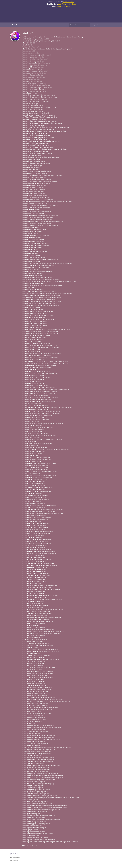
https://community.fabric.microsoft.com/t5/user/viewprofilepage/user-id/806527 (47, 407)
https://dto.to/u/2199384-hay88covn (34, 481)
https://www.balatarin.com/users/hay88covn (36, 335)
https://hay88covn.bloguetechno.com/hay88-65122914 (39, 750)
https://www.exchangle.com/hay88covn (35, 812)
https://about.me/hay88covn (31, 103)
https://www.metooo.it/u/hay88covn (34, 451)
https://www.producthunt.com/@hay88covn (36, 101)
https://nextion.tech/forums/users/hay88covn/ (37, 559)
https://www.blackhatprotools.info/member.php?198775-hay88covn (43, 631)
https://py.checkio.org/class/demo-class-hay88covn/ (38, 549)
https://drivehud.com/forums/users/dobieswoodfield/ (39, 393)
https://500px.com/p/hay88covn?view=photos (37, 63)
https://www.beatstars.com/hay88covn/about (36, 163)
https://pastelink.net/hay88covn (32, 327)
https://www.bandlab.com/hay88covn (34, 503)
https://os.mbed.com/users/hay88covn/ (35, 321)
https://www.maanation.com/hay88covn (35, 615)
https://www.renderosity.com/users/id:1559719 (37, 197)
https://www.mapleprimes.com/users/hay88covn (37, 179)
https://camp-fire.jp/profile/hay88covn (34, 177)
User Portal (62, 4)
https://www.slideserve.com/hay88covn (35, 325)
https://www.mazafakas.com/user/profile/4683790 (38, 621)
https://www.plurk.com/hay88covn (33, 109)
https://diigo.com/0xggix (30, 93)
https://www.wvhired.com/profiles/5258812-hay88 (38, 834)
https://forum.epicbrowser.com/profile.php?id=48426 (39, 816)
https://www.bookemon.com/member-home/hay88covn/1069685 (43, 776)
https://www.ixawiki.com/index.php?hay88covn (37, 754)
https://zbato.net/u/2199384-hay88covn (35, 555)
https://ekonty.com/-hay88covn (32, 425)
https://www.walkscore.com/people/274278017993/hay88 (40, 225)
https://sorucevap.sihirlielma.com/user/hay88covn (38, 487)
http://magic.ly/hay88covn (30, 830)
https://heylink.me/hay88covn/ (32, 237)
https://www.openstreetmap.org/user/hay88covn (38, 87)
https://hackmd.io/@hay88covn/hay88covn (36, 245)
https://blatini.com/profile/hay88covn (34, 730)
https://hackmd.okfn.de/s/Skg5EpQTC (34, 680)
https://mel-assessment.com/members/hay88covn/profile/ (41, 708)
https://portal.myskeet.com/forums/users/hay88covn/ (39, 698)
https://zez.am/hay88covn (30, 800)
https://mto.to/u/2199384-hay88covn (34, 483)
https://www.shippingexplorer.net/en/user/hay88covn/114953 (41, 740)
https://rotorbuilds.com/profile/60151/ (34, 597)
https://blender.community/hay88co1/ (34, 431)
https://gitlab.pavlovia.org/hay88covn (34, 591)
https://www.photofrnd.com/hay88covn (35, 696)
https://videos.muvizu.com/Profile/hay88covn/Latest (39, 95)
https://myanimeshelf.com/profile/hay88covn (36, 457)
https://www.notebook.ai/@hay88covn (34, 569)
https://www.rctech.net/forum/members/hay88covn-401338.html (42, 175)
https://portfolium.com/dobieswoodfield (35, 251)
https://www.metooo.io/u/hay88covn (34, 818)
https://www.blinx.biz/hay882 (31, 455)
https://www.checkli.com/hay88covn (34, 547)
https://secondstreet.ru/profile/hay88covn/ (36, 433)
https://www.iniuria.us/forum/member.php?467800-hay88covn (42, 295)
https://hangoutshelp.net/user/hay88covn (35, 417)
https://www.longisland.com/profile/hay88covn (37, 223)
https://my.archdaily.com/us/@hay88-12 (35, 173)
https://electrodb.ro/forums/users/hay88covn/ (37, 355)
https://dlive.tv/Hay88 (29, 724)
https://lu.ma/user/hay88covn (32, 473)
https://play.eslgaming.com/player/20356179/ (36, 343)
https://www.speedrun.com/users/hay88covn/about (38, 319)
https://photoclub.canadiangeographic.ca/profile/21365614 (40, 511)
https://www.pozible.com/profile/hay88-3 (35, 641)
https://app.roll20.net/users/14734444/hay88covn (38, 199)
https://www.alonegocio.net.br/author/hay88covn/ (38, 671)
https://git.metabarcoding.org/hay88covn (35, 792)
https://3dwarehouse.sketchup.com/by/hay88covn (38, 645)
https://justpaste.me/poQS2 (31, 369)
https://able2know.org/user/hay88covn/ (35, 323)
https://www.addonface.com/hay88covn (35, 675)
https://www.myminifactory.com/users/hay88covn (38, 147)
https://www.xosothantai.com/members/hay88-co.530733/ (41, 651)
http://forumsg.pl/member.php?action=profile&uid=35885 (40, 397)
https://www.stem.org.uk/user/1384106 (35, 822)
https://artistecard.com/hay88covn (33, 593)
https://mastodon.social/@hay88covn (34, 193)
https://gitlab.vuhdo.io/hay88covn (33, 421)
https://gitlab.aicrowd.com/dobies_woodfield (36, 533)
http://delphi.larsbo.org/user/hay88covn (35, 639)
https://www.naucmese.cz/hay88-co (34, 453)
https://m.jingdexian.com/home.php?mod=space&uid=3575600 (42, 301)
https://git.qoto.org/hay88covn (32, 521)
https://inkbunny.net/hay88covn (32, 493)
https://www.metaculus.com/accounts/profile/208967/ (39, 553)
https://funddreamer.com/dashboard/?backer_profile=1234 (40, 215)
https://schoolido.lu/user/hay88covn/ (34, 788)
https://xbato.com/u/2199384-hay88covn (35, 527)
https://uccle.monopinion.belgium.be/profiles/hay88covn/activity (42, 439)
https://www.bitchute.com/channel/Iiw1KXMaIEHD (38, 311)
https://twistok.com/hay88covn (32, 746)
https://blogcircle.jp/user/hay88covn (33, 111)
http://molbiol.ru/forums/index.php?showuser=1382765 (39, 291)
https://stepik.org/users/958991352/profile (35, 467)
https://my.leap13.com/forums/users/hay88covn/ (38, 477)
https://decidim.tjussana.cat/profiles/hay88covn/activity (39, 551)
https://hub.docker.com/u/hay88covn (34, 161)
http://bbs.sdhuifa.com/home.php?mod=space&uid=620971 (41, 305)
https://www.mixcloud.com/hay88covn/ (35, 89)
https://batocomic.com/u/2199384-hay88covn (37, 517)
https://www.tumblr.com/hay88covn (34, 61)
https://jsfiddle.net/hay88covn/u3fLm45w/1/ (36, 143)
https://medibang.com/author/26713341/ (35, 185)
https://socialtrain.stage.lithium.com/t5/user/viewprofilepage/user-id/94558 (45, 361)
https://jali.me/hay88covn (30, 249)
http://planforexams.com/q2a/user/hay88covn (37, 752)
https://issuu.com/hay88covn (31, 79)
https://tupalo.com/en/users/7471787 (34, 317)
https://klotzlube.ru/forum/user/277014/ (35, 479)
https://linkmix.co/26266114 (31, 647)
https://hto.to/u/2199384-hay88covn (34, 489)
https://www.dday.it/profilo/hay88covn (34, 339)
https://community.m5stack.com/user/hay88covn (38, 762)
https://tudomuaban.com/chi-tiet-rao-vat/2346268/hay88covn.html (43, 609)
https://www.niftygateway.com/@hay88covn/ (36, 824)
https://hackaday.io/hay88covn (32, 712)
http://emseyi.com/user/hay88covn (33, 381)
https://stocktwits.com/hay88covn (33, 341)
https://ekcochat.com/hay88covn (33, 665)
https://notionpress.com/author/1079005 (35, 133)
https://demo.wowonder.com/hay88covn (35, 802)
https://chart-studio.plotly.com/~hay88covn (36, 243)
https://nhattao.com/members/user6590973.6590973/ (39, 475)
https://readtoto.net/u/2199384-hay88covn (36, 523)
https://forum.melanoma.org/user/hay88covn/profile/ (39, 780)
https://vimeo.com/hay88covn (32, 53)
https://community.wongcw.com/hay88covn (36, 794)
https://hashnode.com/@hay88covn (33, 187)
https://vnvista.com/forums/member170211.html (38, 804)
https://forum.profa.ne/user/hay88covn (34, 577)
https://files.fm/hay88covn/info (32, 167)
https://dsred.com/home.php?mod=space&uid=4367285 (40, 471)
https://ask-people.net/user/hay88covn (34, 720)
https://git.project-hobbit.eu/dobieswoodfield (36, 395)
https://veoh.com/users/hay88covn (33, 165)
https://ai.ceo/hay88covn (30, 625)
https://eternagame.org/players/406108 (35, 567)
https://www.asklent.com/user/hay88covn (35, 704)
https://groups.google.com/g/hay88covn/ (35, 71)
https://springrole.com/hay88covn (33, 607)
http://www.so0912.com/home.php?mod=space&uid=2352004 (42, 297)
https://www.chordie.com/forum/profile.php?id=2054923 (40, 181)
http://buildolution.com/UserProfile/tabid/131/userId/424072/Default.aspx (45, 363)
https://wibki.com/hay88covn (31, 261)
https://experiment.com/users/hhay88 (34, 828)
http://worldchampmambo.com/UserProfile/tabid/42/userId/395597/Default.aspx (47, 201)
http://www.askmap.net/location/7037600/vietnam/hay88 (40, 333)
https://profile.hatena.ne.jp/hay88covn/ (34, 83)
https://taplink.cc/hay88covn (31, 255)
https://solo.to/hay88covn (30, 441)
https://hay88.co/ (33, 47)
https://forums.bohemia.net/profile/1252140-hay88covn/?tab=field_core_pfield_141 (48, 329)
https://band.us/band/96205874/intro (34, 77)
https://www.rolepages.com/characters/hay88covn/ (38, 726)
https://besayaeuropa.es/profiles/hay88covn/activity (38, 531)
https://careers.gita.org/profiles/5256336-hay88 (37, 587)
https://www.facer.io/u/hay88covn (33, 289)
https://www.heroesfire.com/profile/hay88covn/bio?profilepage (42, 617)
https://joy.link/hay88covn (30, 253)
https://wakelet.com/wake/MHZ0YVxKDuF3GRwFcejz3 (39, 107)
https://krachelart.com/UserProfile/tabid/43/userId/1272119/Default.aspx (45, 149)
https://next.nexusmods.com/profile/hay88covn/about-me (40, 259)
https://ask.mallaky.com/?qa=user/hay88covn (36, 611)
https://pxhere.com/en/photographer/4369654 (37, 183)
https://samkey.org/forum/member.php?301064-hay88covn (41, 435)
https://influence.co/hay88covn (32, 501)
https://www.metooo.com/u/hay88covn (35, 125)
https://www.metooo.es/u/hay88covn (34, 684)
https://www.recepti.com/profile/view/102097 (36, 419)
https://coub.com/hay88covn (31, 159)
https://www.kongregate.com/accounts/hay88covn (38, 760)
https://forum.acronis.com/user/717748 (35, 203)
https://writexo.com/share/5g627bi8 (34, 429)
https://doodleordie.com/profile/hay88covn (36, 195)
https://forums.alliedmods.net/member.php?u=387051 (39, 736)
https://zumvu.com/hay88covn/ (32, 403)
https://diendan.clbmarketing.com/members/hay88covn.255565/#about (44, 131)
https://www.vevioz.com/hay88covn (33, 359)
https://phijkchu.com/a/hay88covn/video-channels (38, 673)
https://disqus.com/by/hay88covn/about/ (35, 229)
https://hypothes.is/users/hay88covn (34, 657)
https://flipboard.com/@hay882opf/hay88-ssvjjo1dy (38, 784)
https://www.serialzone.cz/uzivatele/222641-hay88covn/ (40, 373)
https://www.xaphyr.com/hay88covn (34, 718)
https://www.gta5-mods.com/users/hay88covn (37, 171)
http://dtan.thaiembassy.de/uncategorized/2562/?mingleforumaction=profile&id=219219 (50, 281)
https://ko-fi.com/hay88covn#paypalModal (36, 113)
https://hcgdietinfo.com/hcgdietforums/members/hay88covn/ (41, 633)
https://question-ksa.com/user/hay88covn (35, 692)
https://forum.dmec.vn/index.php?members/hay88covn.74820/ (42, 141)
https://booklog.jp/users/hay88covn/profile (36, 409)
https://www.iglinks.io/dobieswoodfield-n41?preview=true (40, 391)
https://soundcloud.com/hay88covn (33, 67)
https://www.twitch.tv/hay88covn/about (35, 65)
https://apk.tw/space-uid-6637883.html (34, 383)
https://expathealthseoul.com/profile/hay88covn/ (38, 277)
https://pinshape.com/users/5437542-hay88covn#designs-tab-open (43, 221)
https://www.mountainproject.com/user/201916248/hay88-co (41, 413)
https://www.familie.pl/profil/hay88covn (35, 742)
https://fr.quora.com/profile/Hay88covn (35, 73)
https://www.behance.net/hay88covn (34, 75)
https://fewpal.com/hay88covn (32, 583)
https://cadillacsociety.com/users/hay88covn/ (36, 655)
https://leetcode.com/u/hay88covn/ (33, 213)
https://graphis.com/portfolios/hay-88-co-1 (36, 768)
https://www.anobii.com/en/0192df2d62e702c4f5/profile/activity (42, 285)
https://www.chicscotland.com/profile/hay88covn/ (38, 415)
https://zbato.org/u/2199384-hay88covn (35, 561)
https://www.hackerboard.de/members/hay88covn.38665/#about (42, 728)
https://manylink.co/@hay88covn (33, 275)
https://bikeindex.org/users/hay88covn (34, 241)
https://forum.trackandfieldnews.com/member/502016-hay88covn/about (45, 806)
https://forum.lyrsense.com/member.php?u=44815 (38, 443)
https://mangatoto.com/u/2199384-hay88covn (37, 491)
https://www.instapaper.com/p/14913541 (35, 91)
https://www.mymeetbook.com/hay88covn (36, 573)
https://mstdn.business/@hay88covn (34, 682)
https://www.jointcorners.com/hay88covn (35, 529)
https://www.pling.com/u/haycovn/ (33, 786)
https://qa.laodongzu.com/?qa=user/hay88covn (37, 690)
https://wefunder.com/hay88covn (33, 437)
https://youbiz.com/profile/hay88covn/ (34, 661)
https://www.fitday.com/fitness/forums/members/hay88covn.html (43, 513)
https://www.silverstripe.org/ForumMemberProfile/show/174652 (42, 123)
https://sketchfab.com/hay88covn (33, 309)
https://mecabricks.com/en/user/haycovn (35, 605)
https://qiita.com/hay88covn (31, 307)
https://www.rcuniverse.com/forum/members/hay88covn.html (42, 810)
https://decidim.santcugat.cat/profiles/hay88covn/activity (40, 365)
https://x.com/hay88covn (30, 51)
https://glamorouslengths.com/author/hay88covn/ (38, 427)
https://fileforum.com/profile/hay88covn (35, 139)
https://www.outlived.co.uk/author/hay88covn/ (37, 459)
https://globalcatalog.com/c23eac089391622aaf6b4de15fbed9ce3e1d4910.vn (46, 702)
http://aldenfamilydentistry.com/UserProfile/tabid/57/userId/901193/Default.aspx (47, 293)
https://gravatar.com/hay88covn (32, 669)
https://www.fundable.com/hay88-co (34, 379)
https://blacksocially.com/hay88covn (34, 623)
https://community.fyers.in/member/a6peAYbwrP (38, 613)
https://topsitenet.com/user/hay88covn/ (35, 782)
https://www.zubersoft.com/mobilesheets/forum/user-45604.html (43, 700)
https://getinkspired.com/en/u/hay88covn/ (35, 772)
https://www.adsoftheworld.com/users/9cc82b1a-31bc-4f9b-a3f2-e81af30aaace (47, 263)
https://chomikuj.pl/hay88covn (32, 756)
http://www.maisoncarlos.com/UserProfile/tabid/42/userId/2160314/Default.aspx (47, 748)
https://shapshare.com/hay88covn (33, 716)
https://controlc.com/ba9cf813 (32, 351)
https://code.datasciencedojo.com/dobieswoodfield (38, 563)
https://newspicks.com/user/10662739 (34, 497)
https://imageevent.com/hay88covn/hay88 (36, 732)
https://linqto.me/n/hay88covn (32, 269)
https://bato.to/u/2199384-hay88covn (34, 515)
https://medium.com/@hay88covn (33, 69)
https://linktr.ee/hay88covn (31, 836)
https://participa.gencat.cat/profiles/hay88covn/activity (39, 463)
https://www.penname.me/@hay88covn (35, 283)
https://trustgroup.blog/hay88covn (33, 603)
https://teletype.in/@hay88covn (32, 231)
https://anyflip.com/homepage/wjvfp (34, 832)
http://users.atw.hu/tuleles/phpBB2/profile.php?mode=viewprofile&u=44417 (46, 389)
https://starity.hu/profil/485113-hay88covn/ (36, 145)
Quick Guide (72, 4)
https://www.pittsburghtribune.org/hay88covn (36, 790)
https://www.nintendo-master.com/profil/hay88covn (38, 265)
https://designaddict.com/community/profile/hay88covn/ (40, 565)
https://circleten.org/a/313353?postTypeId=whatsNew (39, 137)
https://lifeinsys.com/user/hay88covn (34, 579)
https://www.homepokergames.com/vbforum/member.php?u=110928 (44, 423)
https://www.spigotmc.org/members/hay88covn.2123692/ (40, 595)
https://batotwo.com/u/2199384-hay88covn (36, 499)
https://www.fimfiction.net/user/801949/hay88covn (38, 738)
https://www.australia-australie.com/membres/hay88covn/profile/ (43, 778)
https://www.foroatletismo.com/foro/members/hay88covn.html (42, 599)
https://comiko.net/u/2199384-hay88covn (35, 507)
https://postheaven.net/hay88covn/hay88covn (37, 367)
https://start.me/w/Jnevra (30, 233)
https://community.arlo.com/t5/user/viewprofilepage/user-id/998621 (43, 509)
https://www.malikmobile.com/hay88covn (35, 694)
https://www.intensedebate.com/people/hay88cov (38, 219)
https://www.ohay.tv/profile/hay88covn (34, 581)
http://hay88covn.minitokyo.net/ (32, 826)
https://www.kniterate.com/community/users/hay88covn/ (40, 357)
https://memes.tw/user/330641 (32, 461)
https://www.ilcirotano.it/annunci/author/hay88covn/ (39, 629)
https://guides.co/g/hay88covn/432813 (34, 337)
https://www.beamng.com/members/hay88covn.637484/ (40, 121)
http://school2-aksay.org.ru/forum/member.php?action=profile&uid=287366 (46, 449)
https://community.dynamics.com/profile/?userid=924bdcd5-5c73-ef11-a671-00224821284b (51, 798)
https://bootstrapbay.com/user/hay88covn (36, 706)
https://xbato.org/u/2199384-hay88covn (35, 545)
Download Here (69, 2)
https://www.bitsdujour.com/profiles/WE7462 (36, 207)
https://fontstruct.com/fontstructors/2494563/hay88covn (40, 649)
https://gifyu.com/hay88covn (31, 169)
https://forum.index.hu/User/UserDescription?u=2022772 (40, 303)
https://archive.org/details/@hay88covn (35, 119)
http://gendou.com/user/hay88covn (33, 191)
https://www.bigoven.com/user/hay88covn (36, 519)
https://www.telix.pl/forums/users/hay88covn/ (37, 377)
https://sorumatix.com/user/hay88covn (34, 686)
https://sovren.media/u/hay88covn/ (33, 601)
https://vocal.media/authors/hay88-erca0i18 (36, 495)
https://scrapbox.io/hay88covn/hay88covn (35, 405)
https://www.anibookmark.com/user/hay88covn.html (39, 387)
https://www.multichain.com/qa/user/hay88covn (37, 135)
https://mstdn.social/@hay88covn (33, 637)
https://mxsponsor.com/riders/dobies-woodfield (37, 539)
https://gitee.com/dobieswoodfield (33, 663)
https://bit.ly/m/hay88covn (30, 445)
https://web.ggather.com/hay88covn (34, 635)
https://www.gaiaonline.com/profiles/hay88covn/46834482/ (41, 347)
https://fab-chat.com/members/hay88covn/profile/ (38, 677)
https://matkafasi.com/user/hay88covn (34, 375)
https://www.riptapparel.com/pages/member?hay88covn (40, 585)
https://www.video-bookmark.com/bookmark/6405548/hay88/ (42, 353)
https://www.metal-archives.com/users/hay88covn (38, 153)
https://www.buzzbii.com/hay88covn (34, 627)
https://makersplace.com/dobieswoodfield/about (38, 271)
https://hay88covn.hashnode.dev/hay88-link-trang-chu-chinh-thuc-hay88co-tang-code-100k (50, 842)
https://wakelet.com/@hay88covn (33, 105)
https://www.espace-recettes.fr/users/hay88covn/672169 (40, 796)
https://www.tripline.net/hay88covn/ (33, 349)
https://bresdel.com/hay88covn (32, 722)
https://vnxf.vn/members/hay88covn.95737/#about (38, 129)
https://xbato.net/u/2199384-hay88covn (35, 535)
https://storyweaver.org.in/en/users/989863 (36, 643)
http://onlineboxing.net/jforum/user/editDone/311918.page (41, 279)
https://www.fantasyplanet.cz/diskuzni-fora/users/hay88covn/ (41, 589)
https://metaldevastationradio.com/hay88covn (37, 371)
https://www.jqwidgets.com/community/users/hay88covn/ (40, 774)
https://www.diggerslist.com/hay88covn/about (37, 211)
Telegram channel (63, 6)
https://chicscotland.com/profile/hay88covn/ (36, 770)
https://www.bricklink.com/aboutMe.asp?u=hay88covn (39, 505)
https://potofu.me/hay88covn (32, 653)
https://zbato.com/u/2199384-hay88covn (35, 744)
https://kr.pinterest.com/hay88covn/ (33, 764)
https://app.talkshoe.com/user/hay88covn (35, 385)
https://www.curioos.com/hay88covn (34, 257)
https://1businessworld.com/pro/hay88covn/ (36, 575)
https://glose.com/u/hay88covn (32, 81)
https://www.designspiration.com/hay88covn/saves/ (38, 315)
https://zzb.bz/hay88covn (30, 287)
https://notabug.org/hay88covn (32, 247)
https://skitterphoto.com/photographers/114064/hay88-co (40, 205)
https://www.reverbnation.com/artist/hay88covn (37, 85)
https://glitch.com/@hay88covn (32, 814)
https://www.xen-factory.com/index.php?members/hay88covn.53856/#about (46, 127)
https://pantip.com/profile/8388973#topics (36, 838)
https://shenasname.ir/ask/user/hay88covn (36, 619)
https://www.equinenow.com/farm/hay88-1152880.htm (39, 401)
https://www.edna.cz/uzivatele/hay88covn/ (36, 469)
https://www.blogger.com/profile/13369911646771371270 (40, 97)
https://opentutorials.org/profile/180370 (35, 485)
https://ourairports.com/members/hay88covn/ (37, 543)
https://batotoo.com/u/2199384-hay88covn (36, 267)
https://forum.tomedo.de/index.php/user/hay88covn (38, 758)
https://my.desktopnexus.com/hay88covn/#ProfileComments (41, 820)
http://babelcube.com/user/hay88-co (34, 189)
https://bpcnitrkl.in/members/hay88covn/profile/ (37, 710)
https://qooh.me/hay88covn (31, 209)
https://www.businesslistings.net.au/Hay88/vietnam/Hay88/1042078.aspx (45, 808)
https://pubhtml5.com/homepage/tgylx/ (35, 313)
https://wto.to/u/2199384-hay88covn (34, 557)
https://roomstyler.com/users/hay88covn (35, 151)
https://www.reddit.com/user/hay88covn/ (35, 59)
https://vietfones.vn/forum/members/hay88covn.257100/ (40, 345)
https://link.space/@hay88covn (32, 155)
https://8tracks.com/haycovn (31, 734)
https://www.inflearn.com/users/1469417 (35, 447)
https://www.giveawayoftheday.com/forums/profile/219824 (41, 659)
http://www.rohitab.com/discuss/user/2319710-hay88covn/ (41, 331)
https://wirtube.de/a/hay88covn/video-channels (37, 714)
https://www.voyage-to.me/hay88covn (34, 571)
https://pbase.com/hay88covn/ (32, 227)
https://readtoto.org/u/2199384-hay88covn (36, 525)
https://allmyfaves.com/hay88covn (33, 239)
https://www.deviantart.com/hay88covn (35, 99)
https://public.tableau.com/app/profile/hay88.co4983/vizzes (41, 157)
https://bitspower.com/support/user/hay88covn (37, 688)
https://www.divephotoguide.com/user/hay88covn (38, 217)
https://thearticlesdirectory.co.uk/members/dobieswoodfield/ (41, 411)
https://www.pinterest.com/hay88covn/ (34, 57)
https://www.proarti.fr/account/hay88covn (35, 541)
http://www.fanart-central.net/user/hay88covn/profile (39, 299)
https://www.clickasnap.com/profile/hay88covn (37, 399)
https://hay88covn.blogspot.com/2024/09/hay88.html (39, 840)
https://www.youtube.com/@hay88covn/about (37, 55)
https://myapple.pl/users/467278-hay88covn (36, 235)
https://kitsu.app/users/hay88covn (33, 273)
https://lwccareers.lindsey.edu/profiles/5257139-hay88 (39, 667)
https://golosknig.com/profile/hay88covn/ (35, 465)
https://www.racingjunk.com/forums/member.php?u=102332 (41, 766)
